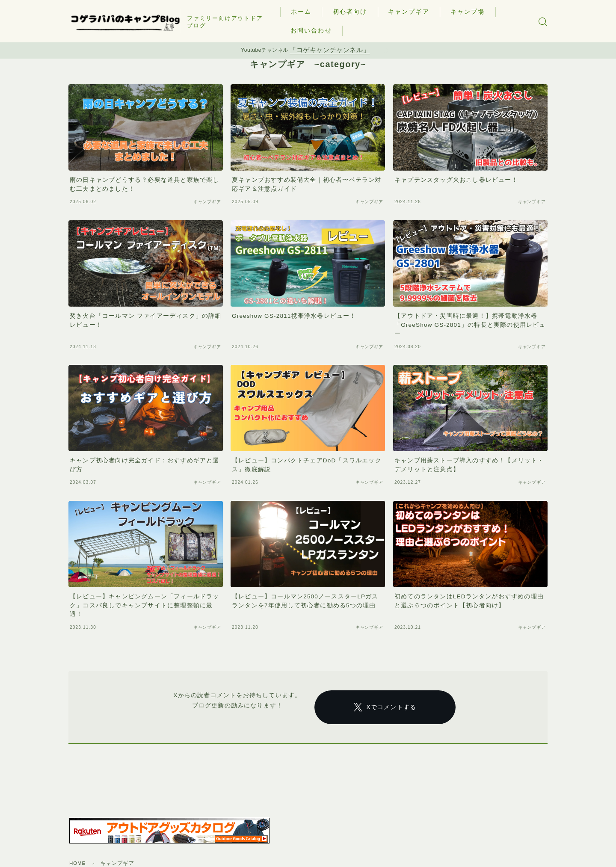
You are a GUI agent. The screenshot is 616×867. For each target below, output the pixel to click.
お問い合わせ (315, 30)
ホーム (305, 12)
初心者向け (353, 12)
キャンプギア (412, 12)
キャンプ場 (471, 12)
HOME (78, 854)
